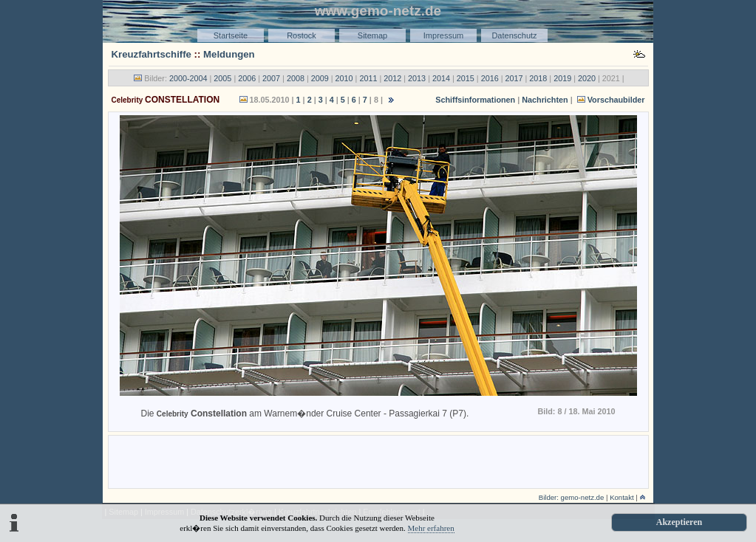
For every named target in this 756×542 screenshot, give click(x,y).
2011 (368, 78)
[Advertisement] (378, 461)
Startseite (231, 35)
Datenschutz (514, 35)
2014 (441, 78)
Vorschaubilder (610, 100)
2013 (417, 78)
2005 (222, 78)
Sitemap (372, 35)
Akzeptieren (679, 522)
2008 (296, 78)
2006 (247, 78)
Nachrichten (545, 100)
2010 (344, 78)
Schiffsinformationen (475, 100)
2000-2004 (188, 78)
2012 (392, 78)
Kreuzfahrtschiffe (151, 54)
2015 (466, 78)
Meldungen (229, 54)
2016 (490, 78)
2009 (320, 78)
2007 (271, 78)
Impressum (443, 35)
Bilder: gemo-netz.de (572, 497)
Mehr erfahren (431, 528)
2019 (562, 78)
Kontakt (622, 497)
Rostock (302, 35)
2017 (514, 78)
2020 (587, 78)
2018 (538, 78)
